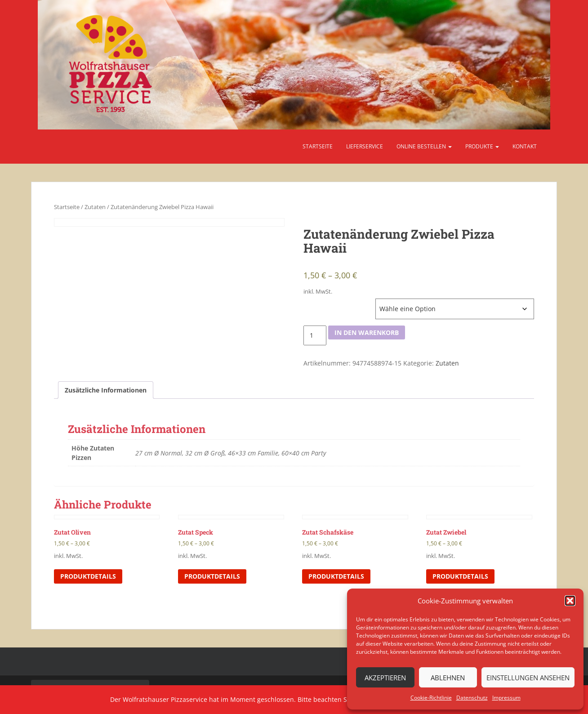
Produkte (482, 146)
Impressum (506, 698)
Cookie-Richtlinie (431, 698)
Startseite (318, 146)
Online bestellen (424, 146)
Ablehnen (448, 678)
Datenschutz (472, 698)
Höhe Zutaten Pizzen (332, 303)
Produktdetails (88, 576)
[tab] (106, 390)
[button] (570, 601)
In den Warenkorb (367, 332)
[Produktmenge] (315, 335)
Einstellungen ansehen (528, 678)
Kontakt (525, 146)
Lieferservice (365, 146)
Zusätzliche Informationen (106, 390)
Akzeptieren (385, 678)
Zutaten (95, 207)
